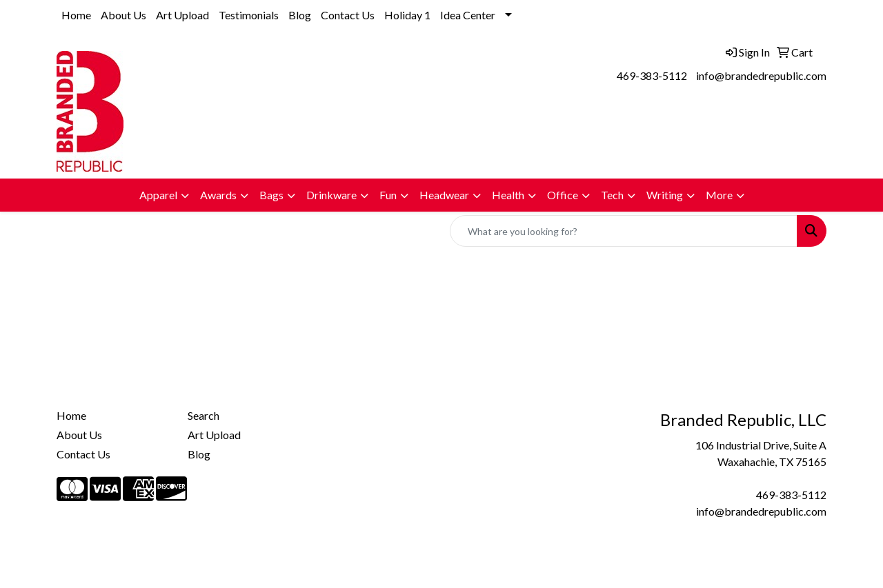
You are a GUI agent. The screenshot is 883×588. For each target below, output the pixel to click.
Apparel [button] (158, 195)
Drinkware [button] (331, 195)
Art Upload (182, 15)
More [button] (719, 195)
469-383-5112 (652, 75)
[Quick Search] (624, 231)
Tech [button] (612, 195)
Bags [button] (271, 195)
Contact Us (348, 15)
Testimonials (249, 15)
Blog (300, 15)
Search (204, 415)
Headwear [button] (444, 195)
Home (76, 15)
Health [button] (508, 195)
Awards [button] (218, 195)
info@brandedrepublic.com (761, 75)
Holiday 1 (407, 15)
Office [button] (563, 195)
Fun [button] (388, 195)
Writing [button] (665, 195)
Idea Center (468, 15)
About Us (123, 15)
